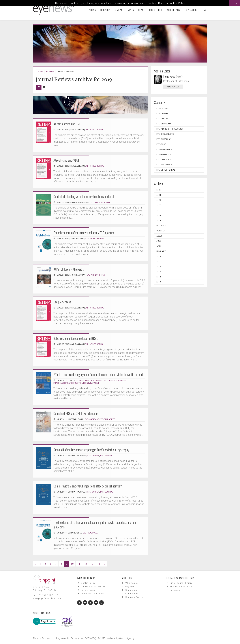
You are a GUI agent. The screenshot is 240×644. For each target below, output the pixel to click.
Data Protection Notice (93, 587)
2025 (159, 190)
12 (85, 564)
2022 (159, 205)
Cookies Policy (177, 3)
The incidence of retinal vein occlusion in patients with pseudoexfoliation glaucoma (95, 525)
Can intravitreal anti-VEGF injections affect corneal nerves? (88, 486)
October (161, 231)
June (159, 241)
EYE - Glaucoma (90, 533)
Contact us (191, 10)
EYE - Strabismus (164, 165)
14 (99, 564)
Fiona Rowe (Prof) (173, 76)
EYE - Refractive (99, 380)
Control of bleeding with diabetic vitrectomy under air (84, 196)
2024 (159, 195)
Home (40, 72)
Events (130, 10)
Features (91, 10)
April (159, 246)
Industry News (174, 10)
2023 (159, 200)
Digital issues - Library (181, 583)
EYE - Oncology (164, 139)
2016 (159, 267)
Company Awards (134, 597)
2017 (159, 261)
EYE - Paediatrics (164, 149)
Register (130, 587)
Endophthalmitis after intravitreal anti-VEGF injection (84, 233)
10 (72, 564)
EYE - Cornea (93, 456)
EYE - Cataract (83, 380)
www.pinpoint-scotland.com (47, 598)
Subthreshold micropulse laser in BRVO (76, 338)
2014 (159, 277)
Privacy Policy (88, 590)
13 (92, 564)
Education (105, 10)
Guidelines (175, 590)
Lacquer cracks (62, 302)
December (161, 226)
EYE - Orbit (161, 144)
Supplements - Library (181, 587)
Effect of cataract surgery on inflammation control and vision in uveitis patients (99, 375)
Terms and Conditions (92, 594)
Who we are (131, 583)
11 (79, 564)
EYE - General (107, 456)
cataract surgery (117, 380)
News (141, 10)
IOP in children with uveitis (69, 269)
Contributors (132, 594)
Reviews (119, 10)
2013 (159, 282)
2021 (159, 210)
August (160, 236)
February (161, 251)
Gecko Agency (127, 638)
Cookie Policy (88, 583)
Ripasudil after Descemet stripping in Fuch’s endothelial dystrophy (91, 450)
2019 (159, 221)
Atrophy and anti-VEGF (66, 160)
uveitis (78, 383)
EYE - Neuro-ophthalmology (170, 129)
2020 (159, 216)
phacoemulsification (64, 383)
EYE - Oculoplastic (165, 134)
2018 (159, 256)
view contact (173, 87)
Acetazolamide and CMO (67, 124)
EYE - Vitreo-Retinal (94, 130)
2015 (159, 272)
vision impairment (91, 383)
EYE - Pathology (164, 155)
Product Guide (155, 10)
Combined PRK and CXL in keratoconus (76, 413)
